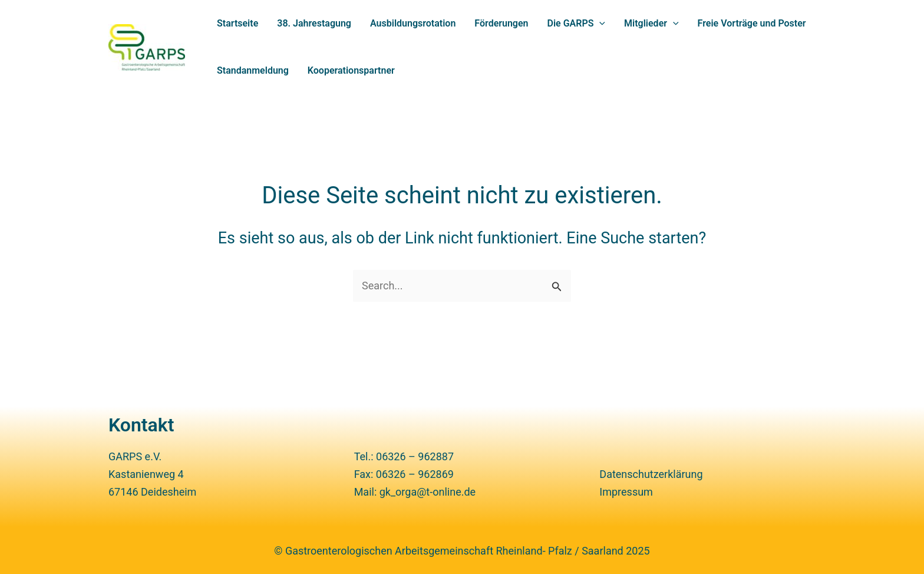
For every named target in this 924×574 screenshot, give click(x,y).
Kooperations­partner (351, 70)
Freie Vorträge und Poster (752, 23)
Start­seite (237, 23)
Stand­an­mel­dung (253, 70)
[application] (599, 24)
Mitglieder (651, 24)
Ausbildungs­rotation (413, 23)
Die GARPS (577, 24)
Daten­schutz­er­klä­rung (651, 474)
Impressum (626, 492)
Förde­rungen (501, 23)
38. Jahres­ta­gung (314, 23)
